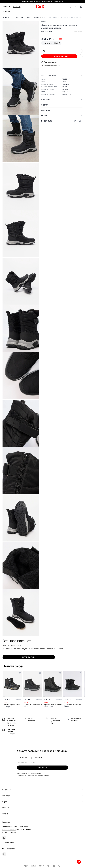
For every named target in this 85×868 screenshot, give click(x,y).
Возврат (45, 116)
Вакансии (6, 814)
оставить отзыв (29, 657)
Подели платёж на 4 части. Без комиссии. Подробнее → (43, 2)
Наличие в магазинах (52, 65)
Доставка (46, 110)
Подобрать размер (51, 62)
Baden (44, 22)
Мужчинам (17, 6)
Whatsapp (79, 862)
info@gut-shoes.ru (9, 843)
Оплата (45, 105)
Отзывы (5, 808)
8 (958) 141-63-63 (9, 833)
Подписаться (42, 767)
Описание (46, 100)
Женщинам (7, 6)
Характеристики (49, 76)
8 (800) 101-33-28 (9, 829)
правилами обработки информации (38, 775)
